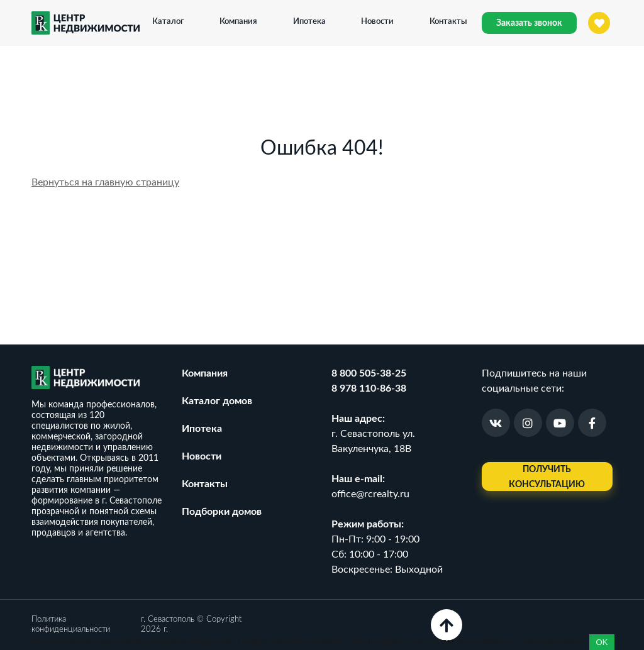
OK (602, 642)
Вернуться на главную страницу (105, 182)
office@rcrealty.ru (370, 494)
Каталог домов (217, 401)
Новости (377, 21)
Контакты (448, 21)
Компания (238, 21)
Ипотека (309, 21)
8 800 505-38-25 (369, 373)
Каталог (168, 21)
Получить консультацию (547, 477)
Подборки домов (222, 512)
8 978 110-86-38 (369, 388)
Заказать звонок (529, 23)
